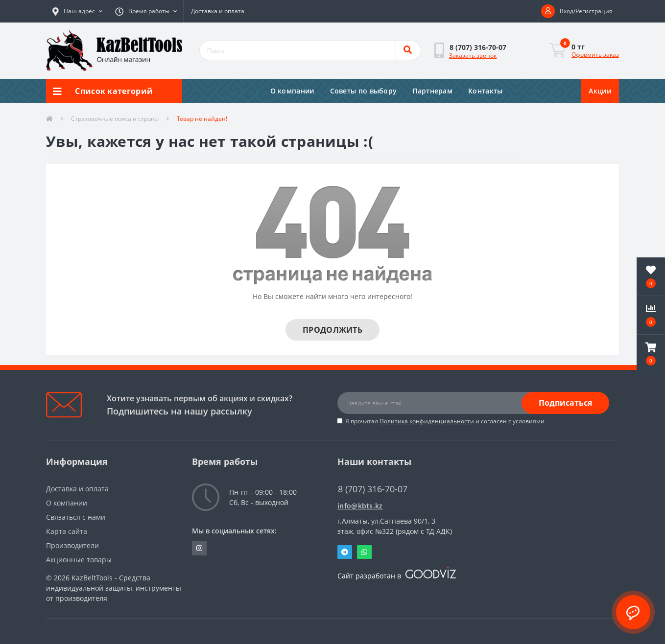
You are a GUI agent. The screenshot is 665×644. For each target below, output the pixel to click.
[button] (77, 11)
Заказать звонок (473, 56)
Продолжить (332, 330)
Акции (600, 91)
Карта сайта (67, 531)
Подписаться (565, 403)
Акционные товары (79, 560)
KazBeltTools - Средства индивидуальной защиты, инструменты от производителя (114, 588)
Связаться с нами (76, 517)
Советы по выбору (364, 91)
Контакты (485, 91)
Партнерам (432, 91)
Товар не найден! (202, 119)
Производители (72, 545)
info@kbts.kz (360, 506)
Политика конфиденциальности (427, 421)
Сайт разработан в (397, 576)
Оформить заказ (595, 55)
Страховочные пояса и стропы (115, 119)
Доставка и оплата (218, 11)
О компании (292, 91)
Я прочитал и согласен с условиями (445, 421)
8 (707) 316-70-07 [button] (373, 489)
